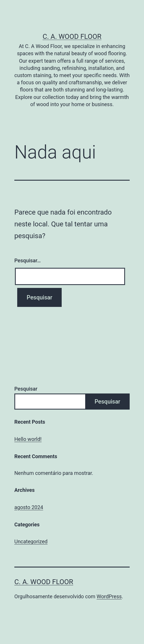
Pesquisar (26, 389)
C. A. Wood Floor (72, 37)
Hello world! (28, 439)
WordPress (109, 596)
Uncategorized (31, 541)
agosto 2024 (29, 507)
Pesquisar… (28, 260)
